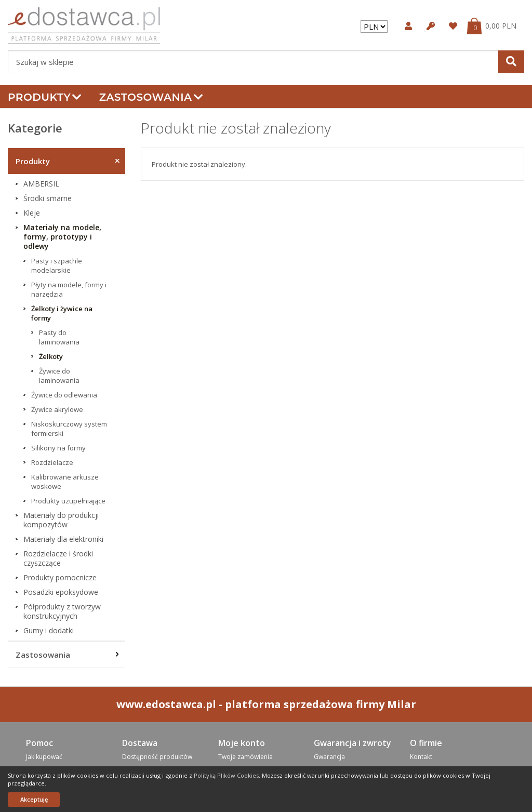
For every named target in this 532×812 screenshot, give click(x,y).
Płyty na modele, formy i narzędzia (69, 289)
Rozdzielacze (52, 462)
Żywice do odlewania (64, 395)
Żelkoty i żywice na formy (62, 313)
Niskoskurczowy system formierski (69, 429)
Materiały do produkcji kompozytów (61, 520)
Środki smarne (48, 198)
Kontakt (421, 757)
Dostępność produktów (157, 757)
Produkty (45, 97)
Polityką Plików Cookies (226, 775)
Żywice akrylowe (57, 409)
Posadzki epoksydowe (61, 592)
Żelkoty (51, 356)
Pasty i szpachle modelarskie (57, 265)
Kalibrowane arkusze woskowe (65, 482)
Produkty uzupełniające (68, 501)
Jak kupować (44, 757)
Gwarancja (329, 757)
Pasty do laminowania (59, 337)
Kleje (32, 213)
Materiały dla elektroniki (63, 539)
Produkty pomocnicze (60, 578)
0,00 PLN (501, 26)
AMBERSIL (41, 184)
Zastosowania (151, 97)
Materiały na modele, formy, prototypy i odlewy (62, 237)
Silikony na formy (58, 448)
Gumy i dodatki (49, 631)
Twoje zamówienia (245, 757)
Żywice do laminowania (59, 376)
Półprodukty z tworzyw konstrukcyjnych (62, 611)
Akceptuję (34, 799)
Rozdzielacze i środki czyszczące (58, 558)
